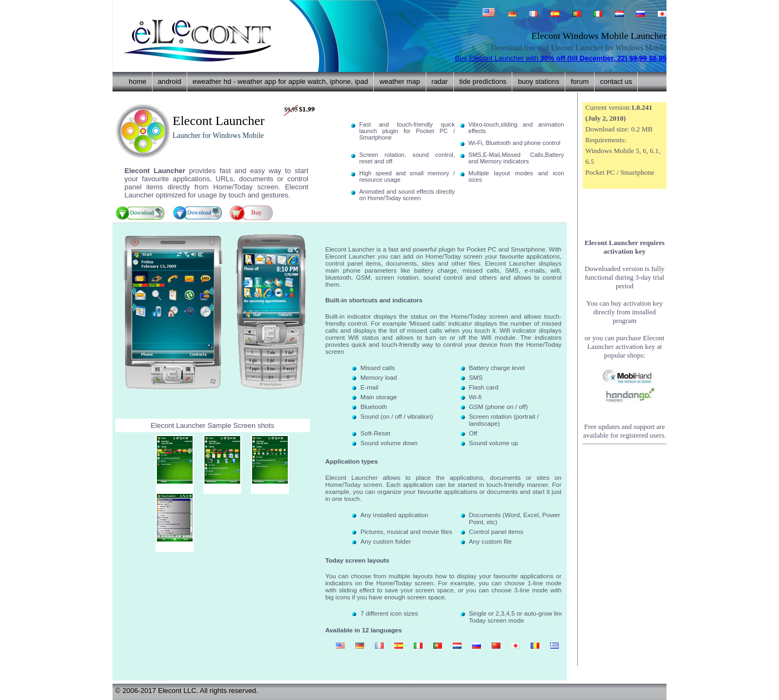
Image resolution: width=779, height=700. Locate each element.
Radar (440, 81)
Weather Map (400, 81)
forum (580, 81)
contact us (616, 81)
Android (170, 81)
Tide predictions (483, 81)
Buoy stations (539, 81)
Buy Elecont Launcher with (561, 58)
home (138, 81)
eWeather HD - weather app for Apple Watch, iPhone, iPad (280, 81)
